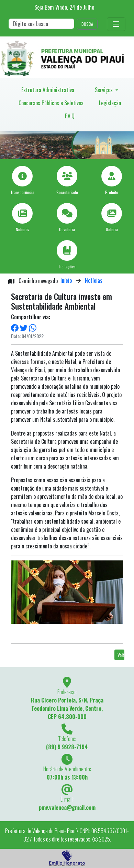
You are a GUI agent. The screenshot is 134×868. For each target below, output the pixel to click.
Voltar (121, 655)
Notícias (94, 280)
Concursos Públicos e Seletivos (51, 103)
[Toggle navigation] (116, 24)
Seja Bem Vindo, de (64, 7)
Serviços (104, 90)
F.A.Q (70, 116)
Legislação (110, 103)
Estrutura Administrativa (48, 90)
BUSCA (87, 24)
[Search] (41, 24)
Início (66, 280)
